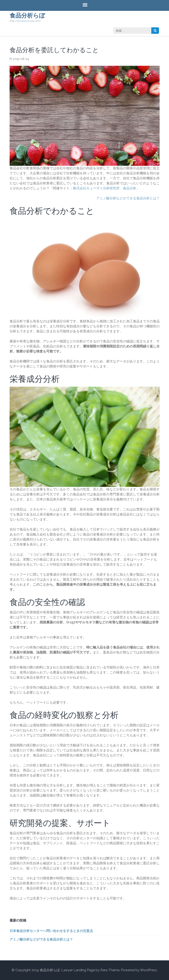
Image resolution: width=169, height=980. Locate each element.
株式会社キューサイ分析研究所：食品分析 (105, 188)
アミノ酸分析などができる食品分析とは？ (128, 198)
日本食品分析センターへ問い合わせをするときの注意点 (51, 931)
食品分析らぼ (27, 16)
